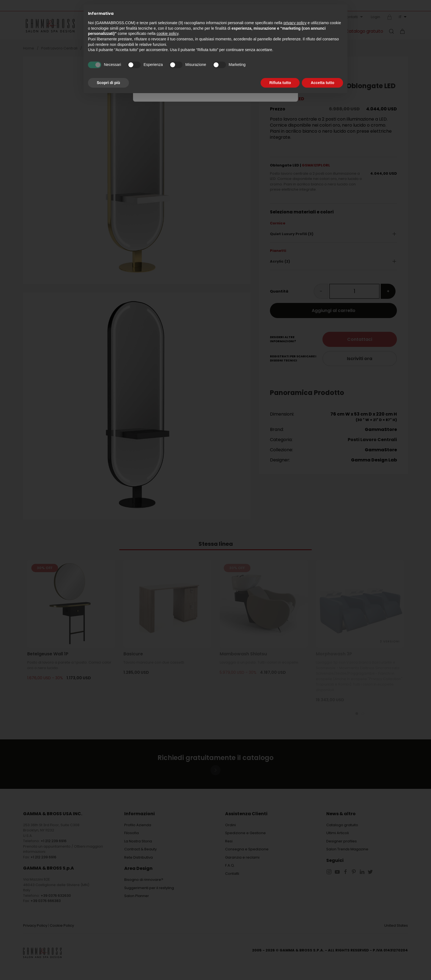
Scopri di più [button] (108, 83)
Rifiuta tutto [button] (280, 83)
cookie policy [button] (168, 34)
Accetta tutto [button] (322, 83)
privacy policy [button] (295, 23)
